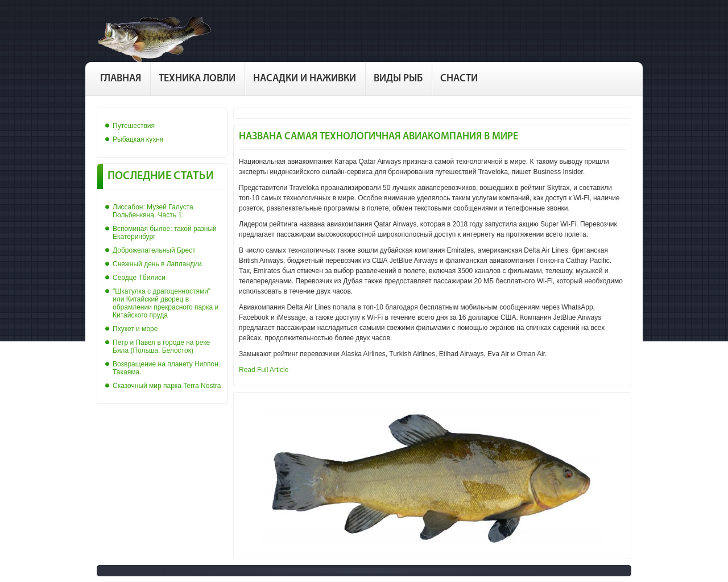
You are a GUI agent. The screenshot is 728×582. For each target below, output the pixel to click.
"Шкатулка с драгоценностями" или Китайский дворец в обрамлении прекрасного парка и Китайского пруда (166, 303)
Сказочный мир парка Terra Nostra (167, 386)
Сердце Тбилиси (139, 278)
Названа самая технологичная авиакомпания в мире (379, 137)
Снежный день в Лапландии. (158, 264)
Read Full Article (264, 370)
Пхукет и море (135, 329)
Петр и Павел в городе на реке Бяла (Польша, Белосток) (161, 346)
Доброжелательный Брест (154, 250)
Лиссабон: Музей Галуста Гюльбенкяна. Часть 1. (153, 211)
